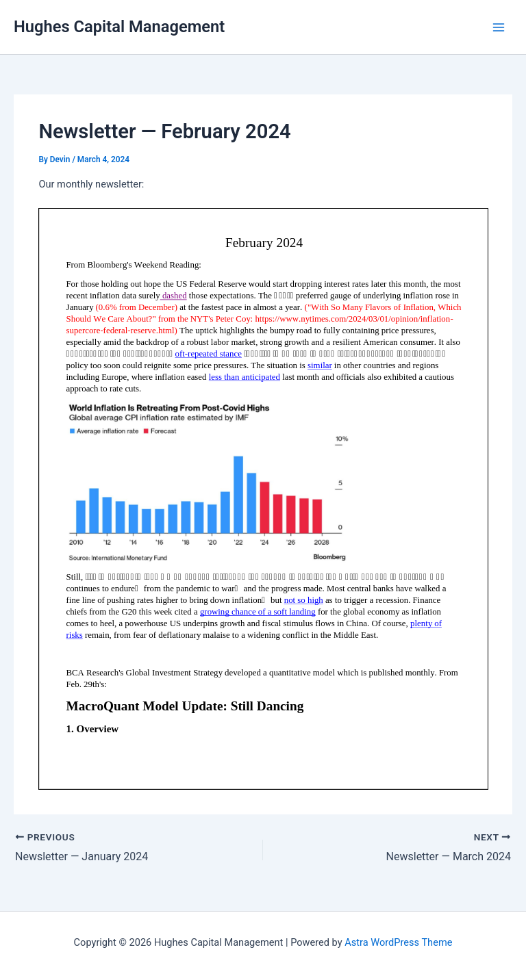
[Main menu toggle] (499, 27)
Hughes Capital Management (119, 27)
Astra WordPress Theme (398, 942)
